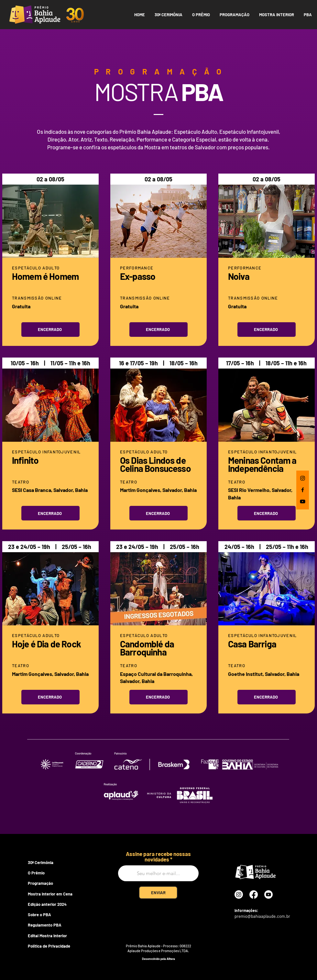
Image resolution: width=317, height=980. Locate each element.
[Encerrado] (50, 330)
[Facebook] (303, 490)
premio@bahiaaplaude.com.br (262, 916)
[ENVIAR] (158, 893)
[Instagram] (303, 478)
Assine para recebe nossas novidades (158, 857)
